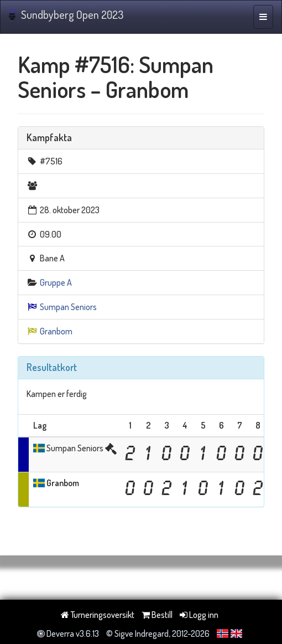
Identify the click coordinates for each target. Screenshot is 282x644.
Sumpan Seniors (68, 307)
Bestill (157, 615)
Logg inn (199, 615)
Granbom (56, 331)
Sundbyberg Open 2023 (66, 14)
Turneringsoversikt (98, 615)
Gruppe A (56, 282)
